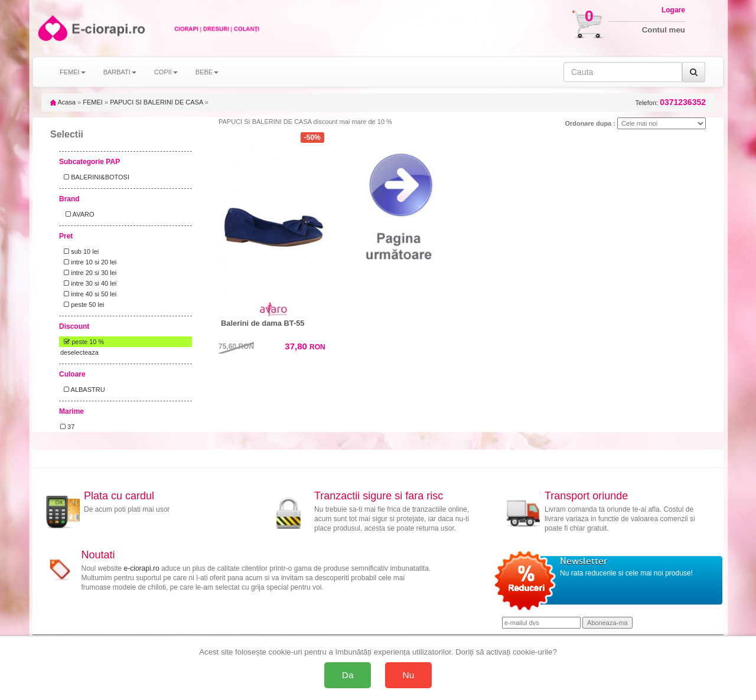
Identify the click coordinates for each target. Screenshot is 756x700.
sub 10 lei (79, 251)
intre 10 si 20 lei (88, 262)
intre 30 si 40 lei (88, 283)
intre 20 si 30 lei (88, 273)
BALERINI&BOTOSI (95, 177)
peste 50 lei (82, 305)
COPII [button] (166, 72)
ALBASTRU (83, 390)
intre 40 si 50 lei (88, 294)
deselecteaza (79, 352)
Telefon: (671, 102)
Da (348, 675)
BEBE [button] (207, 72)
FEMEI (93, 102)
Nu (409, 675)
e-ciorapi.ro (142, 568)
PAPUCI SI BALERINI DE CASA (157, 102)
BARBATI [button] (120, 72)
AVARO (77, 214)
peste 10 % (82, 342)
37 (67, 427)
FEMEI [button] (73, 72)
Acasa (63, 102)
